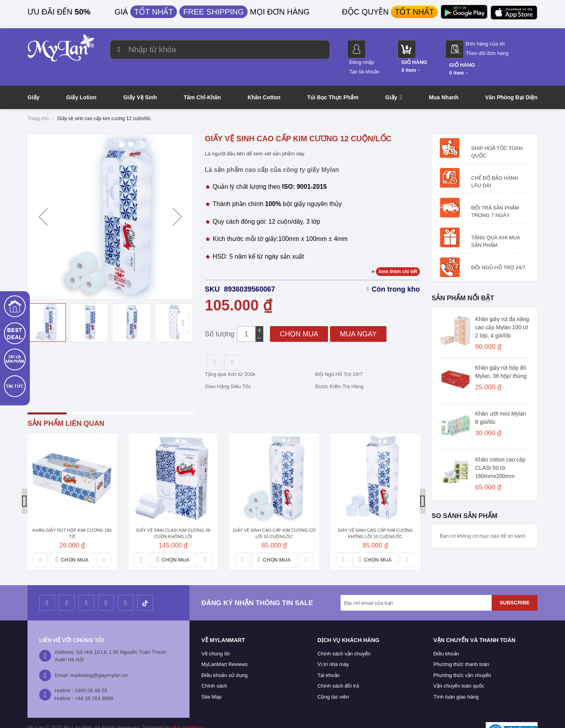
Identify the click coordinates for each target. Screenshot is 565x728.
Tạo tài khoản (393, 53)
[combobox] (213, 50)
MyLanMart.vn (188, 709)
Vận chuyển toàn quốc (459, 668)
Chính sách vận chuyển (344, 636)
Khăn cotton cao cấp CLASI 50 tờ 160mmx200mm (500, 450)
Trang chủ (38, 100)
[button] (43, 199)
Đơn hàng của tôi (514, 44)
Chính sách (214, 668)
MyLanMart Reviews (224, 646)
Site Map (211, 679)
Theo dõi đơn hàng (516, 53)
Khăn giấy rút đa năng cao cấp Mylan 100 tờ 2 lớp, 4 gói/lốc (502, 309)
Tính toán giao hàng (456, 679)
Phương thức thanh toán (461, 646)
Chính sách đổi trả (338, 668)
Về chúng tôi (215, 636)
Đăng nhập (391, 44)
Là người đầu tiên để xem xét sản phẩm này (255, 136)
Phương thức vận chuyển (462, 657)
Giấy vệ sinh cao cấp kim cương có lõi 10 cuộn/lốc (274, 515)
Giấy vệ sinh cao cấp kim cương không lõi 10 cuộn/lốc (375, 515)
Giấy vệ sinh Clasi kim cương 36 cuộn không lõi (173, 515)
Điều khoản (446, 636)
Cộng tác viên (333, 679)
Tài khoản (329, 657)
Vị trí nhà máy (333, 646)
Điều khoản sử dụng (224, 657)
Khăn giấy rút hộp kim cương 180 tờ (72, 515)
